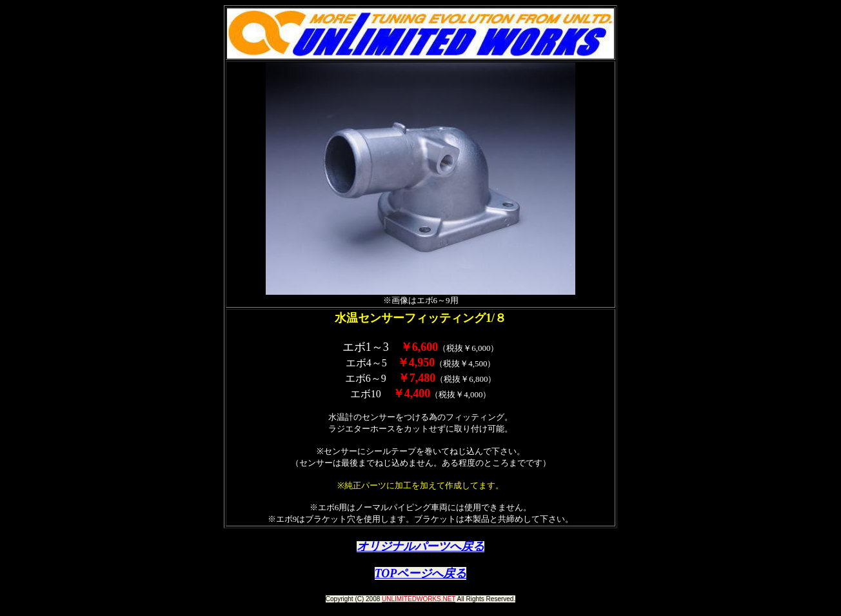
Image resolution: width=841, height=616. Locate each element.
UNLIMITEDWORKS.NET (419, 599)
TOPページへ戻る (421, 573)
